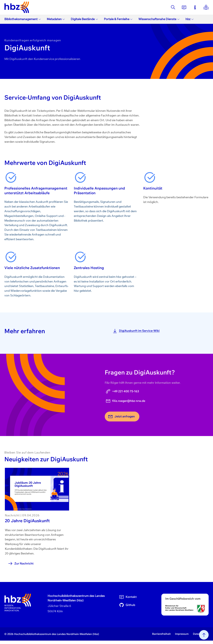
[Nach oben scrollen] (204, 635)
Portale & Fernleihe (118, 19)
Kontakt (128, 597)
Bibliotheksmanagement (23, 19)
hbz (190, 19)
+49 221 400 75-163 (122, 391)
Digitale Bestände (84, 19)
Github (127, 605)
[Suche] (173, 7)
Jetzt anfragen (121, 416)
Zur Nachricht (21, 563)
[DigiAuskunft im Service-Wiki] (159, 331)
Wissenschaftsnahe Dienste (159, 19)
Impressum (182, 634)
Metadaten (56, 19)
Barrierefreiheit (161, 634)
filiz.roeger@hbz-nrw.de (125, 401)
